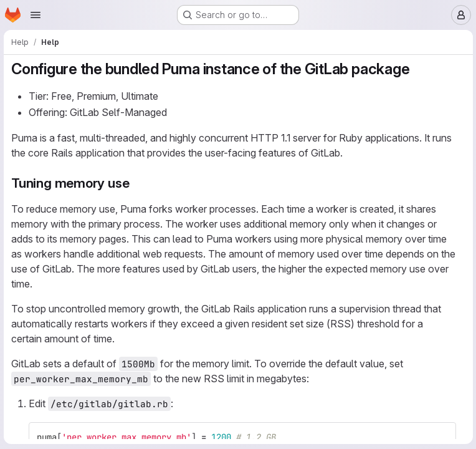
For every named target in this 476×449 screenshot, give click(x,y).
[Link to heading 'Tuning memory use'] (137, 183)
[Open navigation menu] (36, 15)
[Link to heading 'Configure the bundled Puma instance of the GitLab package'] (419, 69)
